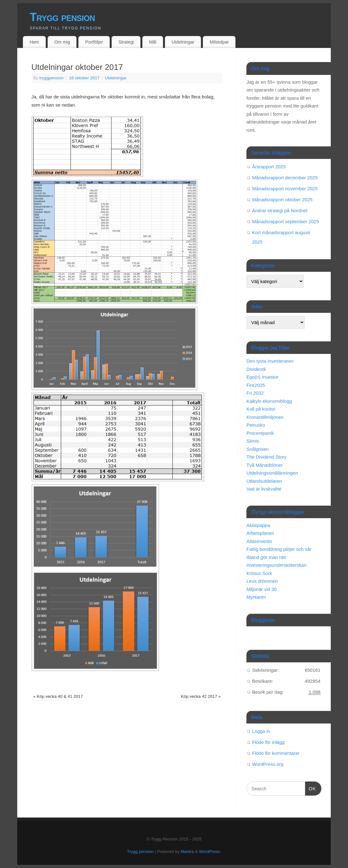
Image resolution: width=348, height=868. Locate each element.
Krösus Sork (259, 573)
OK (311, 788)
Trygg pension (62, 17)
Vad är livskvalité (264, 489)
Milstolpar (219, 42)
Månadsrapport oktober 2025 (282, 200)
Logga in (261, 731)
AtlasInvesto (259, 541)
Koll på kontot (261, 409)
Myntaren (256, 597)
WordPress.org (268, 764)
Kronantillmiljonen (265, 417)
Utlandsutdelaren (264, 481)
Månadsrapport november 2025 (285, 189)
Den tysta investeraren (270, 361)
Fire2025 (256, 385)
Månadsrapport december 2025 (285, 178)
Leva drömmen (262, 581)
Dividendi (256, 369)
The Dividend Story (266, 457)
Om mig (62, 42)
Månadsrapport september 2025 (285, 221)
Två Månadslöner (265, 465)
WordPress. (210, 852)
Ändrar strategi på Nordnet (280, 210)
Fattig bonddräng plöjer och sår (279, 549)
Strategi (126, 42)
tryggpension (52, 78)
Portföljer (94, 42)
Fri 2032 (255, 393)
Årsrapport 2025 (269, 167)
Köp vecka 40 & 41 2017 (58, 696)
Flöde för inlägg (268, 742)
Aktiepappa (258, 525)
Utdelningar (183, 42)
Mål (153, 42)
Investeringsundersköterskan (277, 565)
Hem (34, 42)
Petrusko (256, 425)
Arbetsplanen (260, 533)
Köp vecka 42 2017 (201, 696)
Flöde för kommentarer (276, 753)
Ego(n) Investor (263, 377)
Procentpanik (260, 433)
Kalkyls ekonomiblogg (269, 401)
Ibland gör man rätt (266, 557)
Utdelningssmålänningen (272, 473)
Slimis (253, 441)
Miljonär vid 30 (262, 589)
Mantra (187, 852)
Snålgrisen (258, 449)
